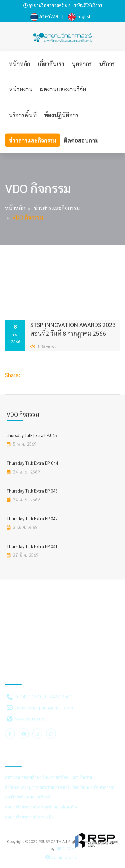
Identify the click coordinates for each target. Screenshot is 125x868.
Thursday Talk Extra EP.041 (32, 546)
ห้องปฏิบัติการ (61, 115)
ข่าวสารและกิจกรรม (32, 140)
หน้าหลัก (19, 64)
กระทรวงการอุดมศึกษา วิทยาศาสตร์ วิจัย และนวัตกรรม (48, 777)
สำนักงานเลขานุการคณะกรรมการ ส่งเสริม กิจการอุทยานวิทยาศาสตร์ (60, 787)
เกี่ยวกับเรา (51, 64)
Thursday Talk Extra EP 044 (32, 463)
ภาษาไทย (44, 16)
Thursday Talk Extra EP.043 (32, 491)
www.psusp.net (31, 718)
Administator (62, 857)
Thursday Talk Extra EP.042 (32, 518)
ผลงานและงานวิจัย (63, 89)
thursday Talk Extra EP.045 (32, 435)
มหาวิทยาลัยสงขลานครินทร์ (27, 797)
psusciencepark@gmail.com (44, 707)
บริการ (107, 64)
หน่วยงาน (21, 89)
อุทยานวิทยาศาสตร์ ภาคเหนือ (29, 817)
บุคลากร (82, 64)
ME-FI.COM (65, 848)
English (80, 16)
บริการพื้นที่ (23, 115)
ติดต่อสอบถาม (81, 140)
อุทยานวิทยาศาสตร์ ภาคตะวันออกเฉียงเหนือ (41, 807)
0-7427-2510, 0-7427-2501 (44, 696)
